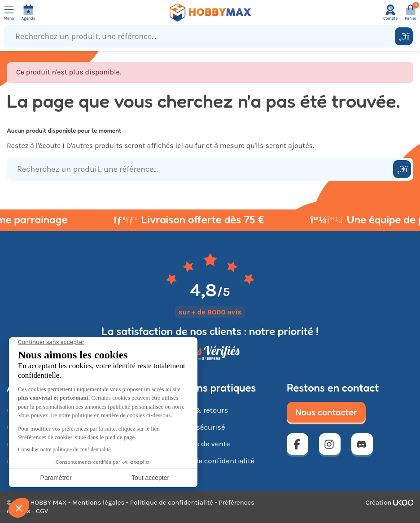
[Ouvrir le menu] (9, 13)
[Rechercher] (404, 36)
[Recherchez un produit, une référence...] (201, 36)
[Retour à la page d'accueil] (210, 13)
